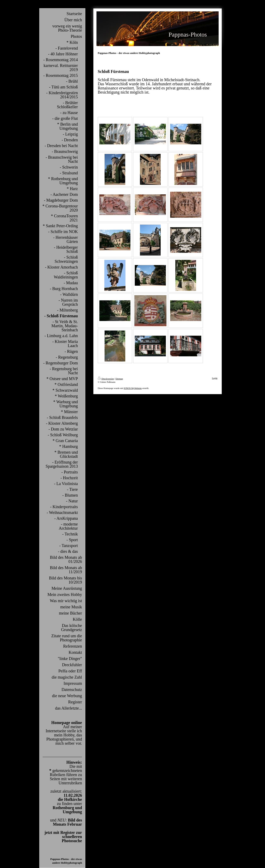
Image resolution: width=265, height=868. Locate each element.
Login (215, 378)
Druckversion (106, 379)
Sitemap (119, 379)
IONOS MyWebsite (133, 388)
